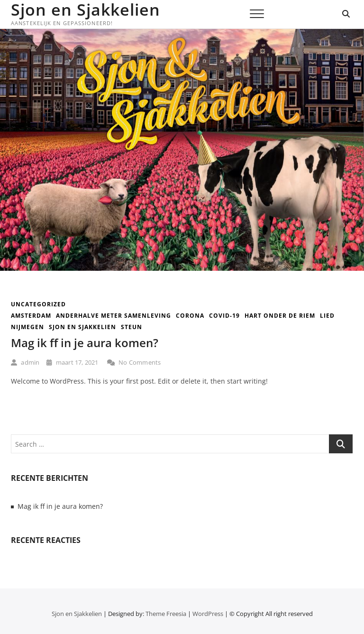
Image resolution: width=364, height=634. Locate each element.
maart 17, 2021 (72, 362)
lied (327, 316)
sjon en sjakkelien (82, 327)
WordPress (208, 614)
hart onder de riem (280, 316)
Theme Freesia (166, 614)
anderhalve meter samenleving (114, 316)
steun (132, 327)
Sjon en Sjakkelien (86, 9)
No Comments (134, 362)
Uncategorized (38, 304)
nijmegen (27, 327)
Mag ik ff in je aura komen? (85, 343)
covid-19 (224, 316)
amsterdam (31, 316)
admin (25, 362)
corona (190, 316)
